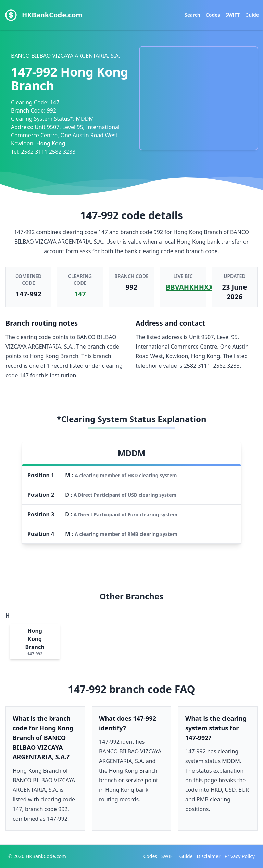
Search (192, 15)
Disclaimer (209, 856)
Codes (213, 15)
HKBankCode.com (52, 15)
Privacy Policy (240, 856)
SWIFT (233, 15)
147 (80, 294)
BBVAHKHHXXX (192, 287)
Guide (252, 15)
